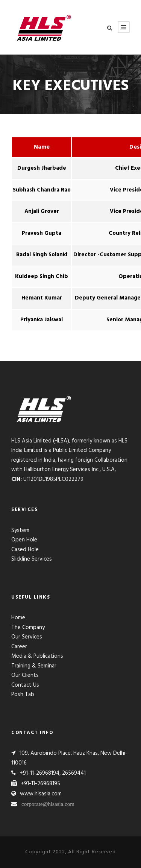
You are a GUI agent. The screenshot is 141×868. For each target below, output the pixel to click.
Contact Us (25, 685)
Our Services (27, 637)
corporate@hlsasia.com (48, 804)
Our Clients (25, 675)
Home (18, 618)
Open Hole (24, 540)
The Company (28, 628)
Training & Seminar (34, 666)
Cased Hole (25, 550)
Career (19, 647)
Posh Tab (23, 695)
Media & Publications (37, 656)
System (20, 531)
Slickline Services (32, 559)
